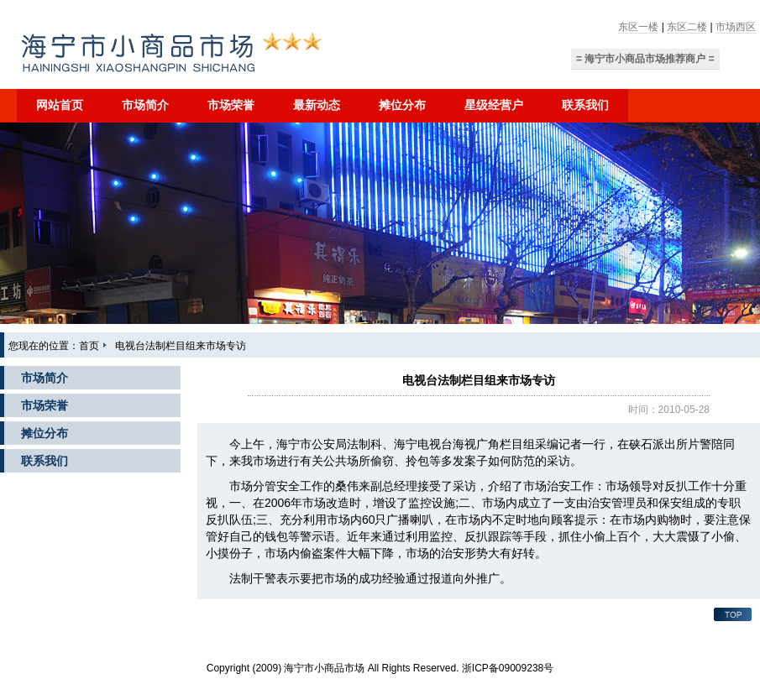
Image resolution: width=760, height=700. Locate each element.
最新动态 (317, 105)
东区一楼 (638, 27)
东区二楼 (687, 27)
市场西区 (736, 27)
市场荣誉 (231, 105)
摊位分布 (402, 105)
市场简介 (145, 105)
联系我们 (585, 105)
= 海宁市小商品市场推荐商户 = (645, 59)
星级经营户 (494, 105)
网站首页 (60, 105)
